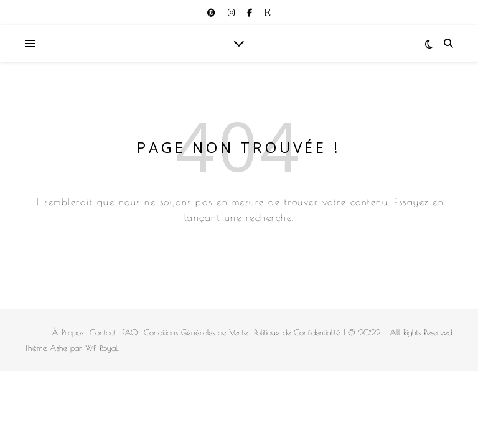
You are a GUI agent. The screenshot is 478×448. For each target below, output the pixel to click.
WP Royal (101, 348)
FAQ (130, 332)
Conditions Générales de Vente (196, 332)
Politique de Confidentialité (297, 332)
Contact (103, 332)
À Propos (68, 332)
